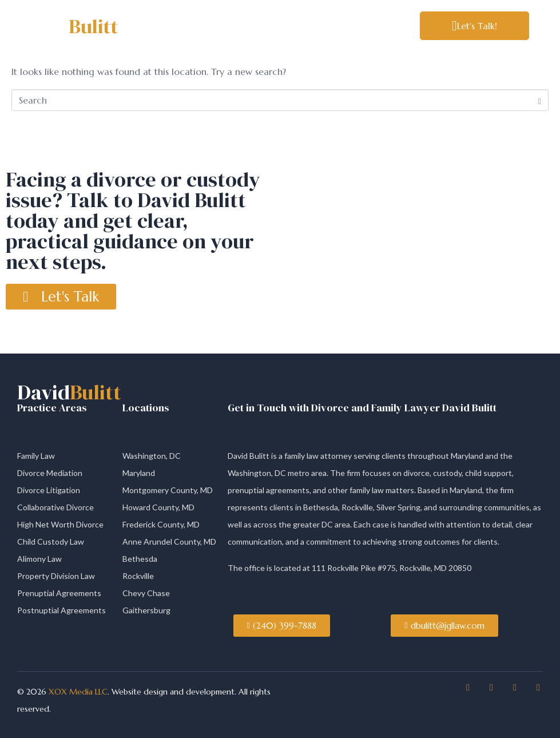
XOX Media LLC (77, 692)
